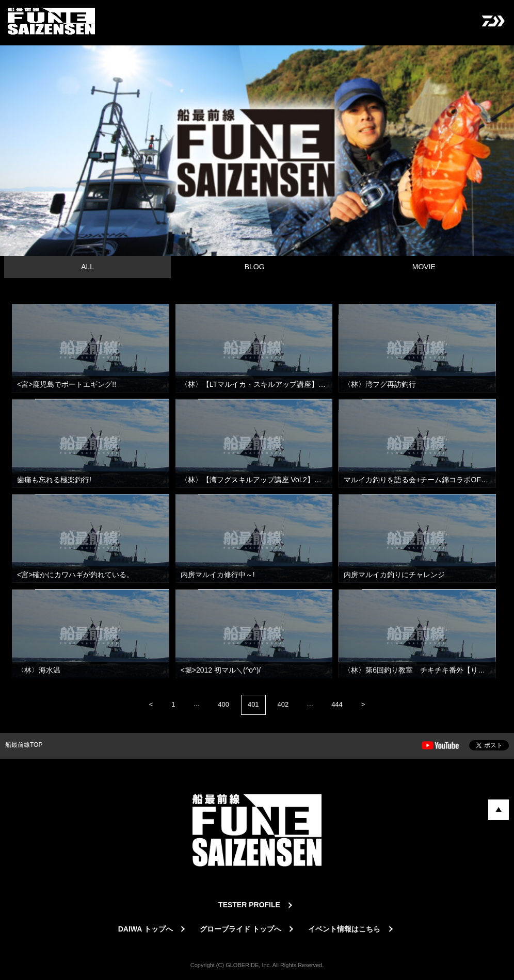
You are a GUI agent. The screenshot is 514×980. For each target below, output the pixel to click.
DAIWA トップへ (146, 929)
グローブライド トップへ (240, 929)
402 (283, 704)
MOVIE (424, 267)
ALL (87, 267)
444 (337, 704)
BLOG (255, 267)
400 (223, 704)
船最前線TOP (24, 745)
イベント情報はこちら (344, 929)
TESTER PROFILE (249, 905)
